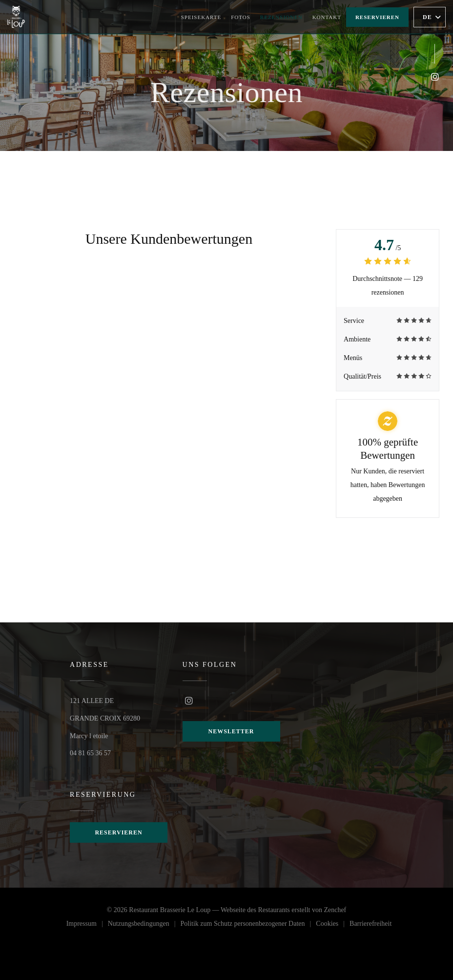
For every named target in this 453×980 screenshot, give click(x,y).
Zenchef (335, 908)
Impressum (87, 924)
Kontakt (327, 17)
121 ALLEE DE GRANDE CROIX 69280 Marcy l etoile (105, 718)
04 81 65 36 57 (90, 752)
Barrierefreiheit (371, 924)
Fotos (241, 17)
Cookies (333, 924)
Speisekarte (201, 17)
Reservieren (377, 17)
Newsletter (231, 731)
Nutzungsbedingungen (144, 924)
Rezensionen (281, 17)
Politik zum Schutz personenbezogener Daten (248, 924)
